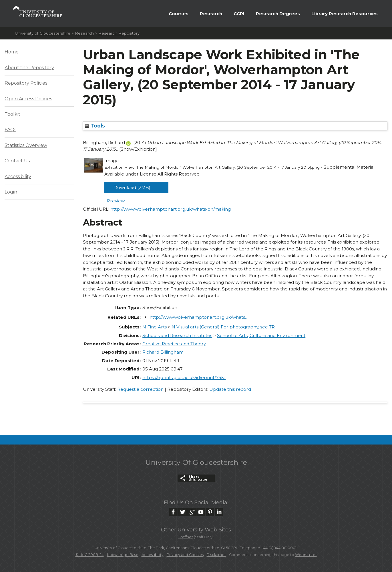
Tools (95, 126)
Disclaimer (216, 555)
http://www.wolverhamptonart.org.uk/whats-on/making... (172, 209)
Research (211, 14)
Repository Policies (26, 83)
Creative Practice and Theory (174, 344)
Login (11, 192)
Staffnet (186, 537)
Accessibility (18, 177)
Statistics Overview (26, 145)
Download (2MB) (132, 187)
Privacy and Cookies (185, 555)
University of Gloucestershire (43, 33)
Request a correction (140, 389)
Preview (116, 201)
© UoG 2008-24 (90, 555)
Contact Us (17, 161)
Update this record (230, 389)
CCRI (239, 14)
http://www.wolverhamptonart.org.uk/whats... (199, 317)
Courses (179, 14)
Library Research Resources (345, 14)
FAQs (10, 130)
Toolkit (12, 114)
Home (12, 52)
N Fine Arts (155, 327)
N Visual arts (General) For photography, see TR (223, 327)
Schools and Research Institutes (177, 335)
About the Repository (29, 68)
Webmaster (306, 555)
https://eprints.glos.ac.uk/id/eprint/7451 (184, 377)
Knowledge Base (123, 555)
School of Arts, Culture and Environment (261, 335)
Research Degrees (278, 14)
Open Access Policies (28, 99)
